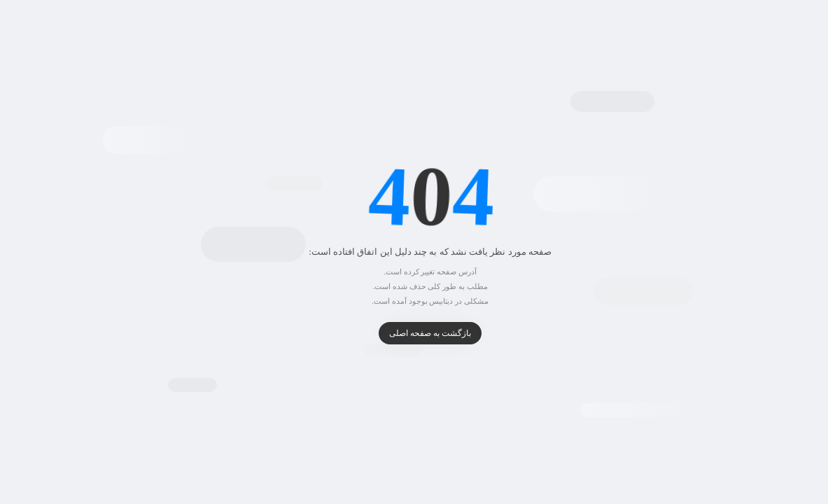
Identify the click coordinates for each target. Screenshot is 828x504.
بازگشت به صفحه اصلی (414, 333)
